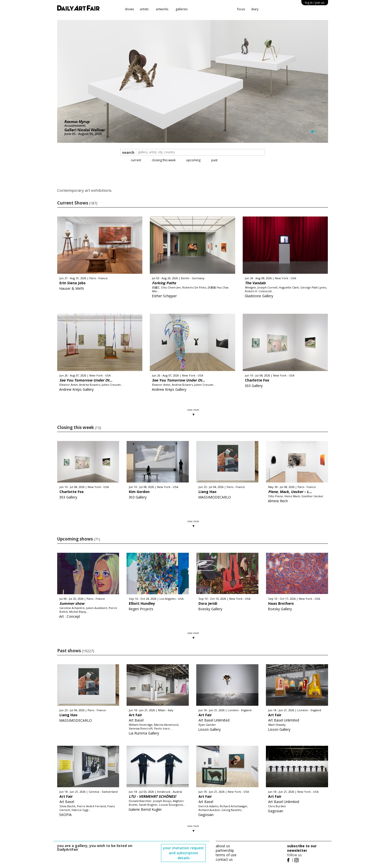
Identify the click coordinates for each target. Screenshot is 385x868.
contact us (224, 859)
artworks (162, 9)
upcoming (193, 160)
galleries (182, 9)
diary (255, 9)
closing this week (164, 160)
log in (315, 3)
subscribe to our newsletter (302, 848)
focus (241, 9)
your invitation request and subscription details (183, 853)
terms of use (226, 855)
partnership (225, 850)
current (136, 160)
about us (223, 846)
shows (129, 9)
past (214, 160)
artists (144, 9)
